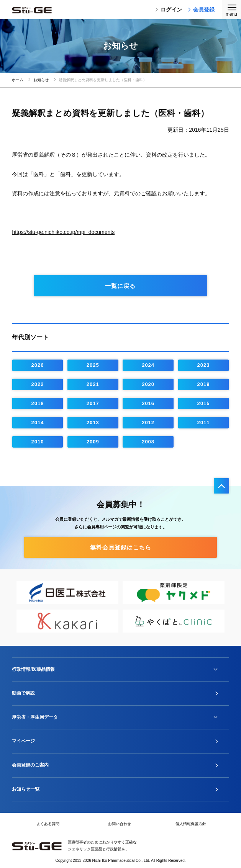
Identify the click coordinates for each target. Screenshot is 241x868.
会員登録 (201, 10)
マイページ (23, 741)
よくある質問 (48, 824)
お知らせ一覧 (26, 789)
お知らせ (41, 80)
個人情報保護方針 (191, 824)
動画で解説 (23, 693)
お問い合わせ (120, 824)
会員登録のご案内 (30, 765)
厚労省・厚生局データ (35, 717)
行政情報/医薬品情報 (33, 669)
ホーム (18, 80)
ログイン (169, 10)
